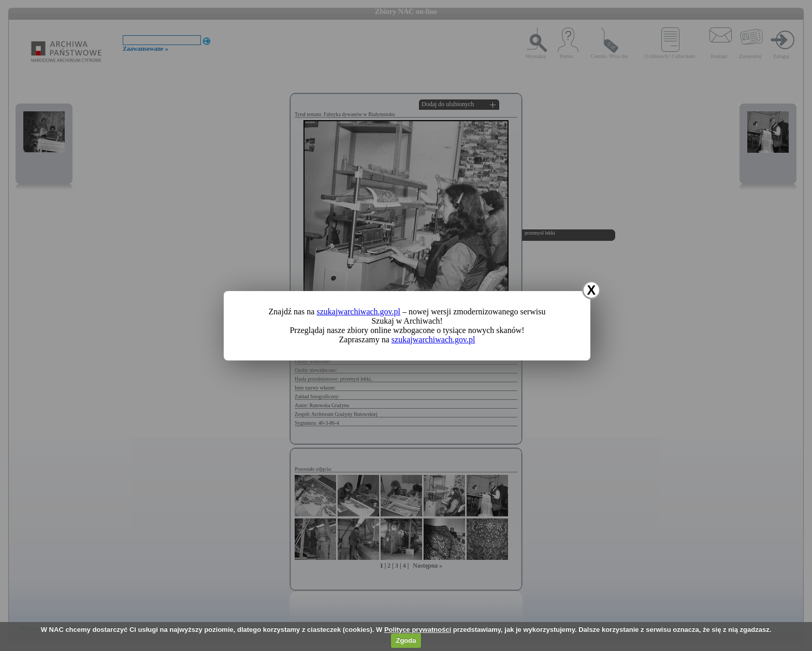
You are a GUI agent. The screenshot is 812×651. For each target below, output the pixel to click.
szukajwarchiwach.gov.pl (358, 312)
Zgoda (406, 640)
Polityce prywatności (418, 630)
